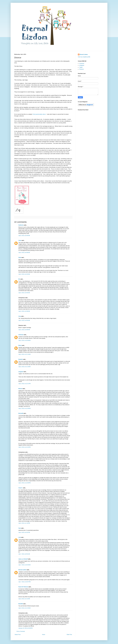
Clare (20, 240)
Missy (20, 345)
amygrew (21, 372)
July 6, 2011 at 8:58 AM (24, 253)
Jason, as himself (23, 559)
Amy (20, 316)
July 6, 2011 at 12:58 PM (24, 483)
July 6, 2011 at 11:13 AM (24, 354)
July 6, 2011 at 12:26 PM (24, 408)
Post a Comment (21, 631)
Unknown (21, 335)
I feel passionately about (39, 114)
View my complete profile (84, 57)
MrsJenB (21, 413)
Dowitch (21, 359)
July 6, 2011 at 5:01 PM (24, 532)
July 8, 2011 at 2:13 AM (24, 599)
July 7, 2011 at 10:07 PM (24, 582)
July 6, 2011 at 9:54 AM (24, 320)
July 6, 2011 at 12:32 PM (24, 447)
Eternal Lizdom (22, 570)
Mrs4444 (21, 604)
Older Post (69, 635)
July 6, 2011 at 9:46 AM (24, 311)
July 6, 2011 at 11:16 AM (24, 367)
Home (44, 635)
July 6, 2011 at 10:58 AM (24, 340)
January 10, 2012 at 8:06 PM (25, 628)
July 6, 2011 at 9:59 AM (24, 330)
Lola (20, 537)
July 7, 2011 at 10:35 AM (24, 565)
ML (19, 279)
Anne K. (21, 488)
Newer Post (18, 635)
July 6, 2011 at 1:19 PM (24, 523)
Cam (20, 528)
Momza (20, 389)
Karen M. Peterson (23, 587)
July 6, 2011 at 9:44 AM (24, 293)
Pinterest (81, 69)
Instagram (82, 65)
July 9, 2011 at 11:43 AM (24, 608)
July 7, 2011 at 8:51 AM (24, 554)
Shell (20, 258)
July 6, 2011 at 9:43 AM (24, 274)
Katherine (21, 225)
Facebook (82, 64)
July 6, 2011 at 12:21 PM (24, 384)
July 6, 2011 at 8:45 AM (24, 236)
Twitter (81, 67)
